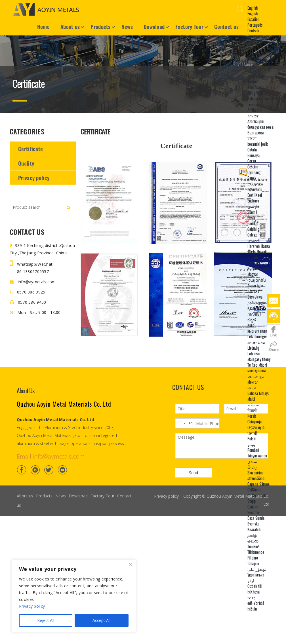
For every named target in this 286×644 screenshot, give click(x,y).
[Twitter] (49, 470)
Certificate (31, 149)
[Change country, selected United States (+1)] (184, 423)
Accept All (101, 620)
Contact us (226, 26)
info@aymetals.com (33, 282)
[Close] (130, 564)
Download (154, 26)
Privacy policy (34, 178)
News (127, 26)
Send (194, 473)
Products (100, 26)
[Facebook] (22, 470)
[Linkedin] (35, 470)
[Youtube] (62, 470)
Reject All (46, 620)
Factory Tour (189, 26)
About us (70, 26)
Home (43, 26)
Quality (26, 163)
